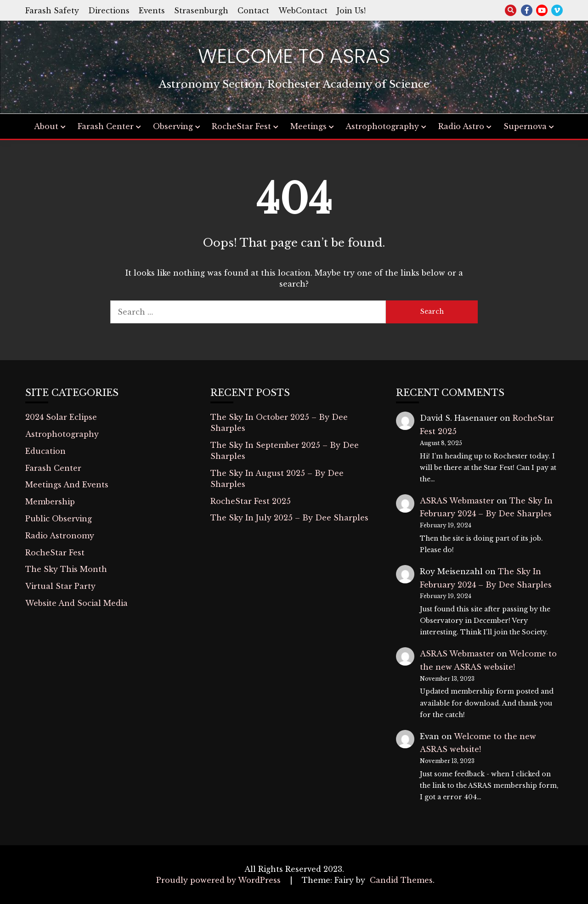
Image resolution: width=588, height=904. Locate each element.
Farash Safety (52, 11)
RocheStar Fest (241, 126)
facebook (527, 10)
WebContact (303, 11)
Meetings (308, 126)
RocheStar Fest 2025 (251, 501)
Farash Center (106, 126)
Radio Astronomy (60, 536)
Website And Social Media (76, 603)
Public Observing (59, 519)
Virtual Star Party (60, 586)
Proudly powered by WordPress (220, 880)
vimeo (557, 10)
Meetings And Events (67, 485)
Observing (173, 126)
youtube (542, 10)
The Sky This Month (66, 569)
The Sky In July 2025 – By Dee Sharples (289, 518)
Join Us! (351, 11)
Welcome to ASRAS (294, 56)
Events (152, 11)
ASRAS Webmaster (457, 501)
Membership (50, 502)
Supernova (525, 126)
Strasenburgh (201, 11)
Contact (253, 11)
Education (45, 451)
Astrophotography (382, 126)
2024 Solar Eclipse (61, 417)
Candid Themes (401, 880)
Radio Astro (461, 126)
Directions (109, 11)
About (46, 126)
